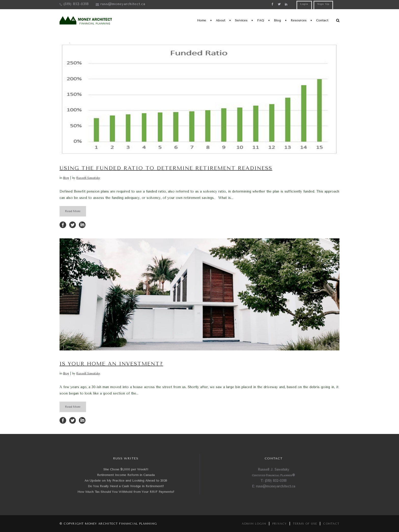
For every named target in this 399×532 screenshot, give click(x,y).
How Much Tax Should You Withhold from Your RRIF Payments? (126, 492)
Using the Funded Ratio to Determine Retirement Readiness (166, 168)
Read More (73, 211)
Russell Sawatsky (88, 178)
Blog (66, 178)
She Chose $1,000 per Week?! (126, 469)
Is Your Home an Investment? (111, 364)
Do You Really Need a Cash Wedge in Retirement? (126, 486)
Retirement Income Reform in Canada (126, 475)
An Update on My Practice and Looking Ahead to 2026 (126, 481)
